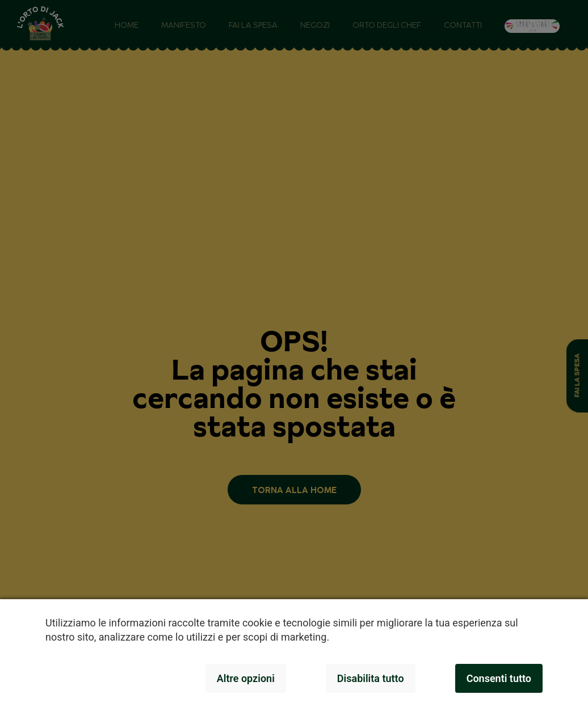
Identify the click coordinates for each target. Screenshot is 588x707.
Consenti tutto (499, 678)
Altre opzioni (246, 678)
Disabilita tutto (371, 678)
